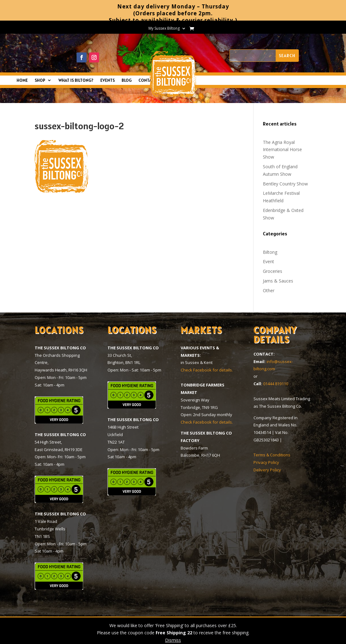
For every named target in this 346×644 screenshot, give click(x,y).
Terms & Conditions (272, 455)
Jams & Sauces (278, 281)
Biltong (270, 252)
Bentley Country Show (285, 184)
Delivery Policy (267, 470)
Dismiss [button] (173, 640)
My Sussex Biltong (164, 29)
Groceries (273, 271)
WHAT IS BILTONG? (76, 81)
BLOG (127, 81)
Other (269, 290)
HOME (22, 81)
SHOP (40, 81)
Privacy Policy (266, 462)
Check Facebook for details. (207, 370)
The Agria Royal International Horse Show (282, 150)
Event (268, 261)
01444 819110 (276, 384)
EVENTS (108, 81)
